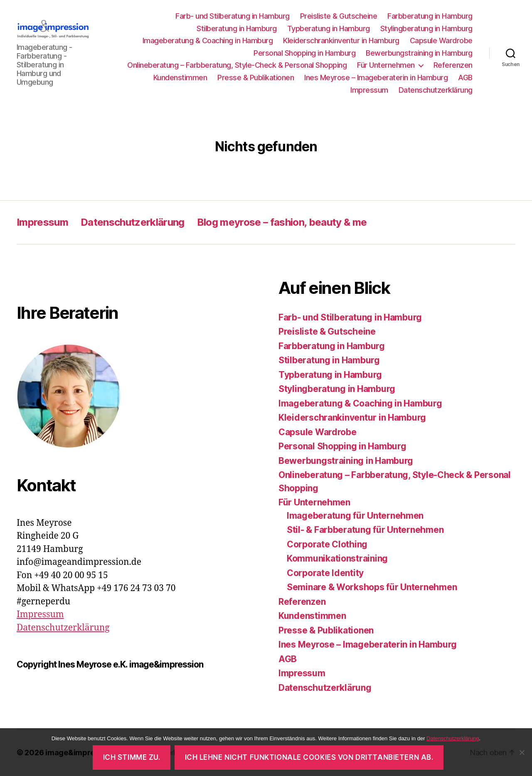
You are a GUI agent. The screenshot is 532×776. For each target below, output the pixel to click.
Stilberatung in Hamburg (237, 28)
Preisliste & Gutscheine (339, 16)
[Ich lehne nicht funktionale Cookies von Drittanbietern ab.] (522, 752)
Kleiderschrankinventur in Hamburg (341, 41)
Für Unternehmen (386, 65)
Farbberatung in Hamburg (430, 16)
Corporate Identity (325, 573)
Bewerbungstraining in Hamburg (419, 53)
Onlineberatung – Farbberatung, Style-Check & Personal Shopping (237, 65)
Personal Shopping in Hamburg (304, 53)
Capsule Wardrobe (441, 41)
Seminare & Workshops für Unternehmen (372, 587)
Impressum (369, 90)
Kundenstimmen (180, 78)
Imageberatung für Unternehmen (355, 516)
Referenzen (453, 65)
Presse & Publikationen (256, 78)
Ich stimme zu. (132, 757)
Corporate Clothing (327, 544)
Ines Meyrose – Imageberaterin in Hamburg (376, 78)
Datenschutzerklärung (436, 90)
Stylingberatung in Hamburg (426, 28)
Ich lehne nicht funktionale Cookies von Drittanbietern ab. (309, 757)
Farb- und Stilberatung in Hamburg (233, 16)
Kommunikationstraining (337, 558)
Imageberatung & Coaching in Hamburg (208, 41)
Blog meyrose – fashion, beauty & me (282, 222)
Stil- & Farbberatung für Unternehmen (365, 530)
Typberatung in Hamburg (329, 28)
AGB (465, 78)
